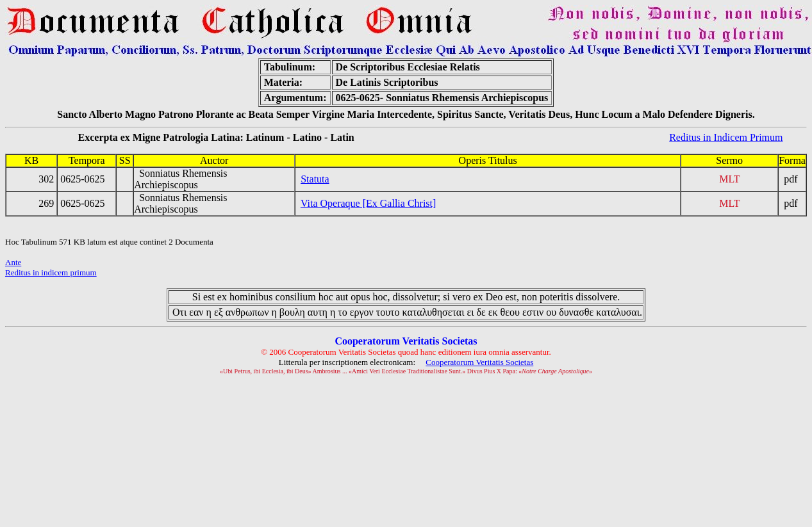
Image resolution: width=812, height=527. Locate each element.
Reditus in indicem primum (51, 272)
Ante (13, 262)
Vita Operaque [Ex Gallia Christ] (368, 203)
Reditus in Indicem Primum (726, 137)
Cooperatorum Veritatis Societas (479, 362)
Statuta (315, 179)
